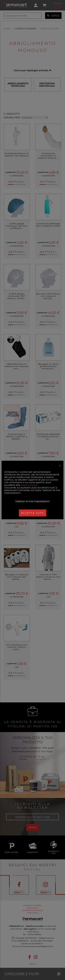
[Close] (60, 466)
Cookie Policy (29, 485)
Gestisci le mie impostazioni (32, 501)
